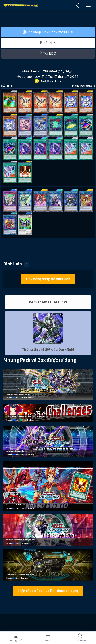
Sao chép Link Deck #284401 (48, 32)
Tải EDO (48, 53)
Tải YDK (48, 43)
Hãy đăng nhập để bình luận (48, 279)
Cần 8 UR (7, 86)
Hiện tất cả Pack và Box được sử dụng (48, 591)
